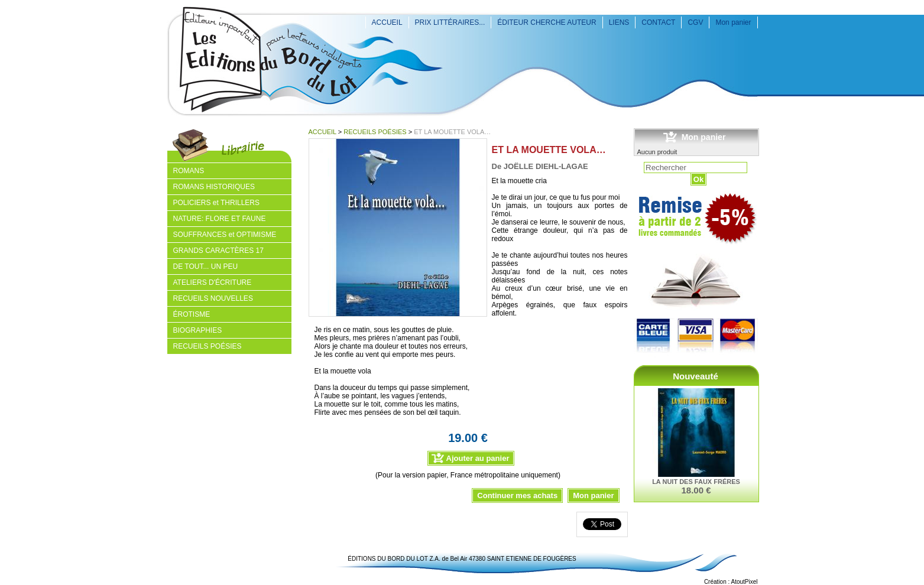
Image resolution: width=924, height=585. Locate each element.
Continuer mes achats (517, 495)
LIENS (619, 22)
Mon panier (733, 22)
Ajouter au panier (478, 458)
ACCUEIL (387, 22)
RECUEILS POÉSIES (375, 132)
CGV (695, 22)
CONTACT (658, 22)
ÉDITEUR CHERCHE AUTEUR (547, 22)
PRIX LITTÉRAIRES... (450, 22)
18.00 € (696, 490)
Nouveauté (696, 376)
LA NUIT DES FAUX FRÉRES (696, 482)
